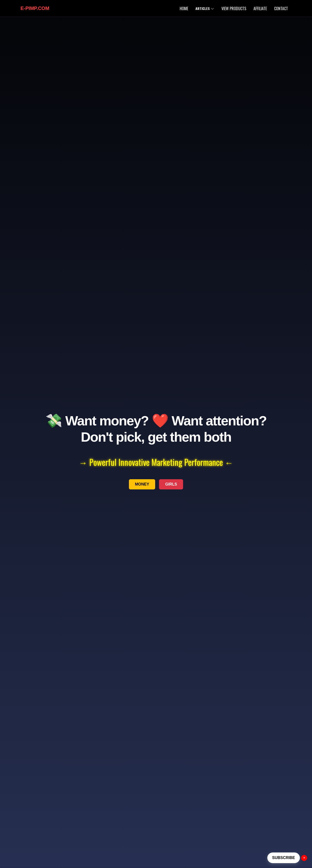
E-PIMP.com (35, 8)
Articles (205, 8)
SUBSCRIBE (284, 858)
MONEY (142, 484)
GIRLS (171, 484)
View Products (234, 8)
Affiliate (260, 8)
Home (184, 8)
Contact (281, 8)
